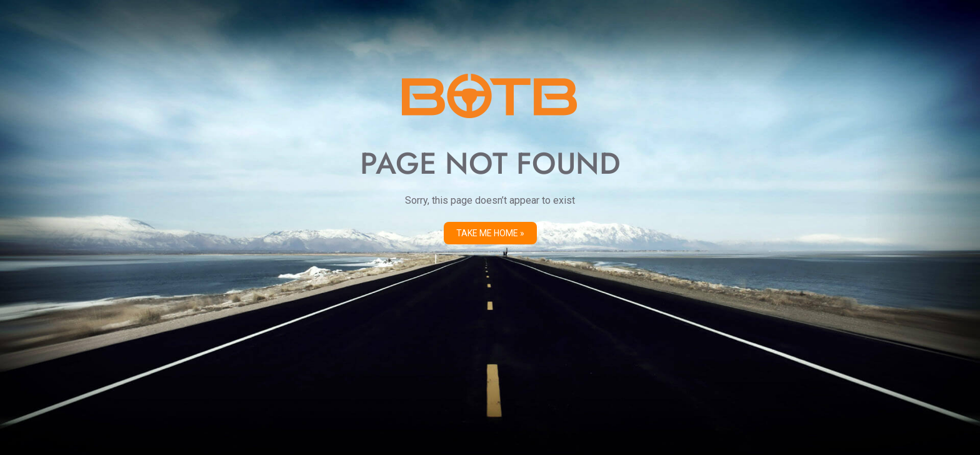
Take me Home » (490, 233)
